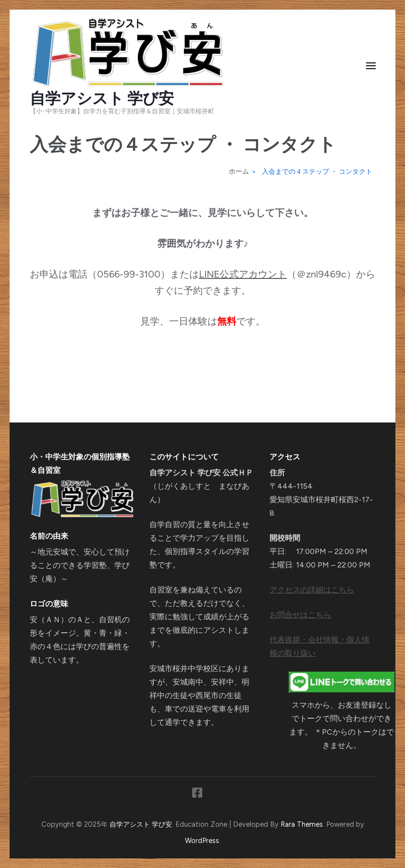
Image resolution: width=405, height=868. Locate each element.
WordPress (202, 841)
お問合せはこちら (300, 615)
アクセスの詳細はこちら (312, 590)
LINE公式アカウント (243, 274)
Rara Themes (302, 824)
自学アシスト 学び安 (102, 98)
